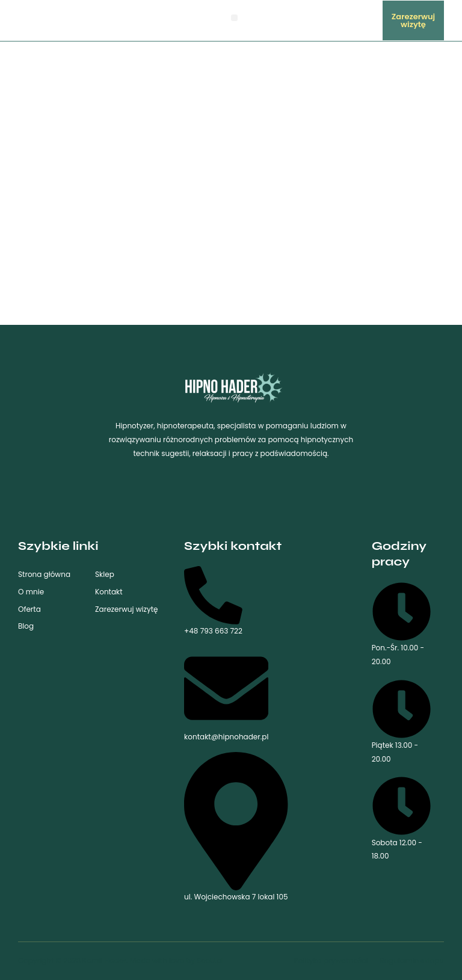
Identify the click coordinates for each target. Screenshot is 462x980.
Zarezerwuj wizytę (126, 609)
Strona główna (44, 574)
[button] (234, 18)
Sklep (105, 574)
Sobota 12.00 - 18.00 (402, 818)
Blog (26, 626)
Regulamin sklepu (412, 960)
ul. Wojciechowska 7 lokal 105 (236, 827)
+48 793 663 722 (213, 601)
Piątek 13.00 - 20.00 (402, 722)
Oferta (29, 609)
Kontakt (109, 592)
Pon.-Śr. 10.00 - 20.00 (402, 624)
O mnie (31, 592)
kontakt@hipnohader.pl (226, 694)
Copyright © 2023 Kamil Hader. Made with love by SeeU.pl (121, 960)
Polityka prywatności (331, 960)
